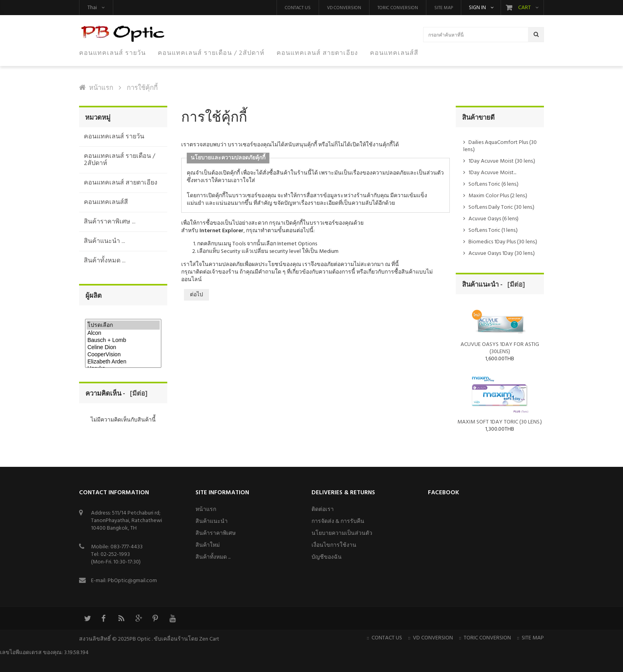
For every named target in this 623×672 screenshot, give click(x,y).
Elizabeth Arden (123, 362)
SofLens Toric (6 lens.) (493, 184)
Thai (92, 8)
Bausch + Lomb (123, 340)
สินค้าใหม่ (208, 545)
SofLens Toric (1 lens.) (493, 230)
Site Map (444, 8)
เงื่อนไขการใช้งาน (334, 545)
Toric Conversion (398, 8)
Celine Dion (123, 348)
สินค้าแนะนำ (212, 521)
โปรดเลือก (123, 325)
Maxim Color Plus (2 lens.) (498, 196)
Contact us (298, 8)
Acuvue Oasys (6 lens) (493, 219)
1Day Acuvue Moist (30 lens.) (502, 161)
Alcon (123, 333)
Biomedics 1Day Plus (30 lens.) (503, 242)
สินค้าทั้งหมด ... (213, 557)
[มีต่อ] (137, 394)
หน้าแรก (101, 88)
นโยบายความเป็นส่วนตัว (342, 533)
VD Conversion (344, 8)
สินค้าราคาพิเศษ (216, 533)
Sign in (477, 8)
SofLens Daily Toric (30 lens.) (501, 207)
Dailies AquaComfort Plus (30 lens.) (500, 146)
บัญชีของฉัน (327, 557)
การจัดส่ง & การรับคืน (338, 521)
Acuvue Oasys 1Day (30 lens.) (502, 253)
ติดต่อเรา (323, 510)
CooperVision (123, 355)
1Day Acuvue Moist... (492, 173)
